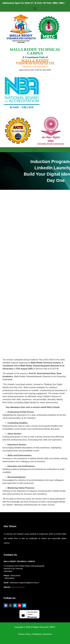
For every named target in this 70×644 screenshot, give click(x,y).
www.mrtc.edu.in (18, 587)
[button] (35, 8)
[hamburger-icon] (35, 150)
